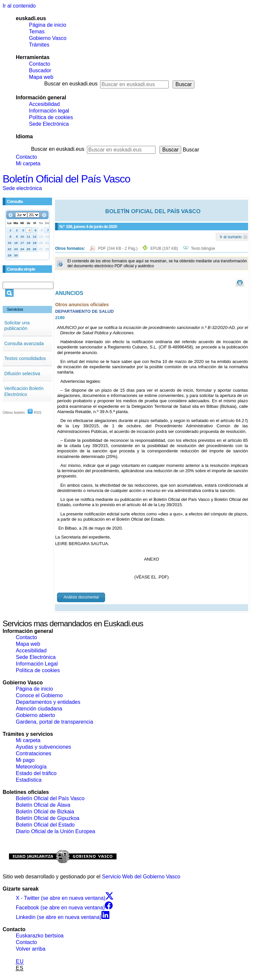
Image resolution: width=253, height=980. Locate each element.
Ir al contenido (19, 6)
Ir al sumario (231, 237)
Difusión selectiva (22, 374)
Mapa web (41, 77)
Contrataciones (34, 753)
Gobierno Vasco (48, 38)
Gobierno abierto (35, 715)
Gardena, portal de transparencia (55, 722)
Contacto (40, 64)
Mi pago (25, 760)
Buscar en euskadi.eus (71, 84)
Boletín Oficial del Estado (45, 825)
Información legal (49, 111)
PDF (118, 248)
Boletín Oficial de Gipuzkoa (48, 818)
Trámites (39, 45)
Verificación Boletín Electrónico (24, 391)
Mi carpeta (28, 163)
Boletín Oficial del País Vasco (66, 179)
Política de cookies (51, 117)
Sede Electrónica (49, 124)
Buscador (40, 70)
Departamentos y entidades (48, 702)
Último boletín (14, 412)
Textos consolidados (25, 358)
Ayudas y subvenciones (43, 747)
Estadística (29, 780)
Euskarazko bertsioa (40, 936)
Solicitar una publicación (17, 326)
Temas (37, 32)
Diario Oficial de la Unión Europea (56, 831)
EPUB (164, 248)
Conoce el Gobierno (39, 695)
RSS (35, 412)
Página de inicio (48, 25)
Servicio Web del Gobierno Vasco (141, 877)
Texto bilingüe (203, 248)
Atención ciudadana (39, 709)
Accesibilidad (44, 104)
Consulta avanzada (24, 343)
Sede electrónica (22, 188)
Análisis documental (81, 597)
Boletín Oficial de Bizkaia (45, 812)
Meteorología (31, 767)
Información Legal (37, 664)
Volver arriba (31, 949)
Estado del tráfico (36, 773)
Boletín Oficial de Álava (43, 805)
